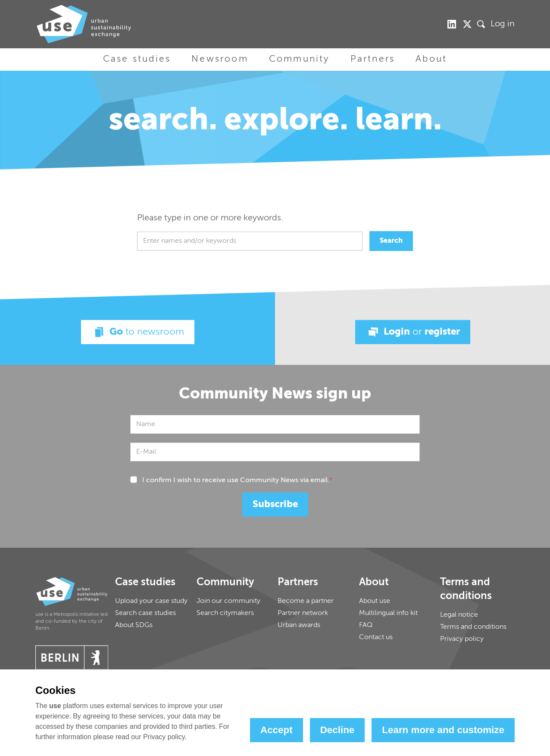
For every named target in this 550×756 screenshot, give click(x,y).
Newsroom (220, 59)
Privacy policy (462, 639)
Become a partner (306, 601)
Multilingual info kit (388, 613)
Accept (277, 730)
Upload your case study (151, 601)
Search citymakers (225, 613)
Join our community (228, 601)
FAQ (366, 625)
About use (375, 601)
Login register (413, 332)
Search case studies (145, 613)
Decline (337, 730)
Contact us (376, 637)
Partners (373, 59)
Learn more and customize (443, 730)
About (431, 59)
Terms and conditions (473, 627)
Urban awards (299, 625)
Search (391, 241)
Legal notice (459, 615)
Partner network (303, 613)
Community (299, 59)
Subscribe (275, 505)
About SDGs (134, 625)
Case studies (137, 59)
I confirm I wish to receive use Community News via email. (237, 480)
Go (138, 332)
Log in (503, 24)
